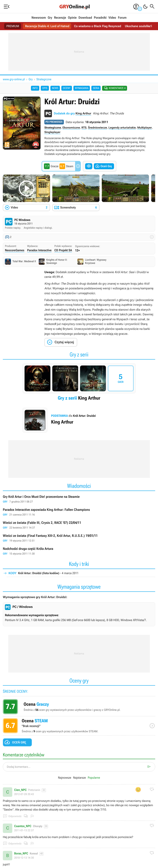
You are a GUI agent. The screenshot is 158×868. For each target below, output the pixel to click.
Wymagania (82, 88)
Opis (45, 88)
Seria (96, 88)
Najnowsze (65, 778)
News (55, 88)
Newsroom (39, 18)
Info (35, 88)
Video (112, 18)
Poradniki (100, 18)
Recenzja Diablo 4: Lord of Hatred (47, 26)
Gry (50, 18)
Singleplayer (52, 132)
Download (85, 18)
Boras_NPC (21, 853)
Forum (122, 18)
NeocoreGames (15, 250)
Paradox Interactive (39, 250)
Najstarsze (79, 778)
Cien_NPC (20, 790)
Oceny (67, 88)
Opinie (72, 18)
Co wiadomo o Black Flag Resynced (98, 26)
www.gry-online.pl (14, 79)
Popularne (94, 778)
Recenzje (60, 18)
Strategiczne (44, 79)
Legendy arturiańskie (122, 128)
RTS (84, 128)
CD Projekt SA (63, 250)
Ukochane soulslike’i (139, 26)
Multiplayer (145, 128)
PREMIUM (13, 26)
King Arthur (83, 113)
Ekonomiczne (71, 128)
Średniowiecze (97, 128)
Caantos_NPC (23, 826)
